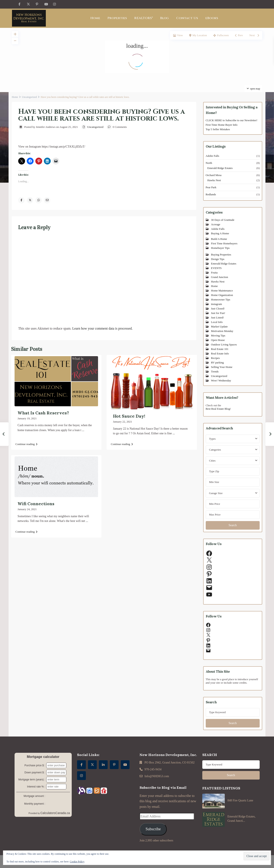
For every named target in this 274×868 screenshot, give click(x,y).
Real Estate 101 (220, 349)
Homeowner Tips (221, 300)
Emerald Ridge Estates (220, 168)
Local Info (217, 322)
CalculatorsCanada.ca (55, 813)
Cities (212, 461)
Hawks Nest (214, 180)
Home (95, 18)
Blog (165, 18)
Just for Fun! (218, 313)
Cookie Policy (77, 862)
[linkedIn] (103, 765)
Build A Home (219, 239)
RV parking (217, 362)
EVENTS (216, 268)
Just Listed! (217, 317)
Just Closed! (218, 309)
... (83, 430)
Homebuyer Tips (220, 248)
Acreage (216, 224)
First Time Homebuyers (224, 243)
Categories (215, 450)
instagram (217, 304)
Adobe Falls (212, 156)
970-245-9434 (153, 769)
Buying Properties (221, 255)
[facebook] (19, 4)
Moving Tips (218, 335)
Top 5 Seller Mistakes (218, 129)
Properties (117, 18)
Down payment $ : (35, 772)
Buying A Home (220, 233)
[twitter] (28, 4)
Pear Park (211, 187)
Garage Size (216, 493)
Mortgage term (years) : (32, 780)
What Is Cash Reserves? (43, 413)
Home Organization (222, 295)
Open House (218, 340)
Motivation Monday (222, 331)
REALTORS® (144, 18)
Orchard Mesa (214, 175)
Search (233, 525)
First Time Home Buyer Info (222, 125)
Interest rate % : (36, 787)
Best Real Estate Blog (218, 409)
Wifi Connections (36, 504)
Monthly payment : (35, 804)
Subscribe (153, 829)
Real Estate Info (220, 353)
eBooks (212, 18)
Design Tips (218, 259)
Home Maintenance (222, 291)
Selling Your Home (222, 367)
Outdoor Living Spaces (224, 344)
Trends (215, 371)
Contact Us (187, 18)
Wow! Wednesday (221, 380)
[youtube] (46, 4)
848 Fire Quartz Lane (240, 800)
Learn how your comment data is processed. (102, 328)
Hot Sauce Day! (129, 416)
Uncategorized (29, 97)
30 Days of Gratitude (223, 220)
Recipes (215, 358)
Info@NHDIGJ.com (157, 776)
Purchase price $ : (35, 765)
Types (212, 439)
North (209, 163)
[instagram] (54, 4)
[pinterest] (37, 4)
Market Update (219, 326)
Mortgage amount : (34, 796)
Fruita (214, 273)
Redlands (211, 194)
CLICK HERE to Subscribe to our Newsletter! (232, 120)
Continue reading (26, 444)
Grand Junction (220, 277)
